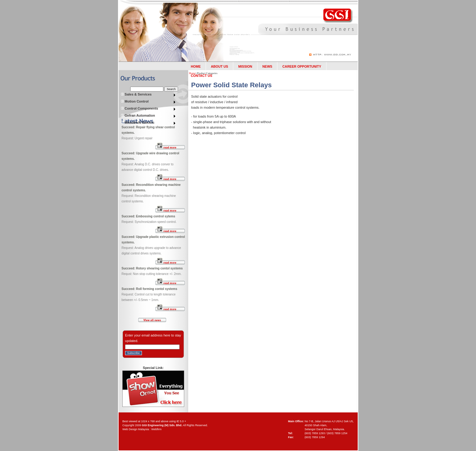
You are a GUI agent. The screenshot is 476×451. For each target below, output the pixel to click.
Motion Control (135, 101)
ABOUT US (219, 66)
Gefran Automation (138, 115)
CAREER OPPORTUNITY (302, 66)
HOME (196, 66)
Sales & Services (136, 94)
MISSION (245, 66)
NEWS (267, 66)
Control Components (139, 108)
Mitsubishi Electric (138, 122)
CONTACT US (202, 76)
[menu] (149, 95)
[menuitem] (149, 95)
